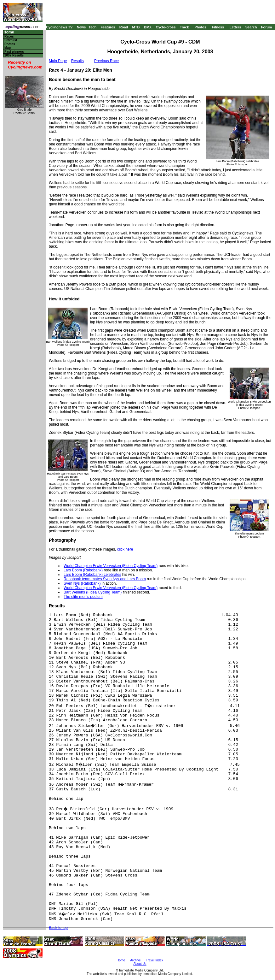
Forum (266, 27)
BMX (148, 27)
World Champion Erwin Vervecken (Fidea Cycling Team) (111, 566)
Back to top (58, 928)
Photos (200, 27)
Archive (135, 960)
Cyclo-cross (166, 27)
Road (124, 27)
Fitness (218, 27)
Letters (235, 27)
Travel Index (155, 960)
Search (251, 27)
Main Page (58, 61)
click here (125, 549)
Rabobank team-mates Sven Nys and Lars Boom (105, 579)
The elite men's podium (83, 597)
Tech (92, 27)
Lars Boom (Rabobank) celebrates (92, 575)
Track (184, 27)
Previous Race (106, 61)
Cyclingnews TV (59, 27)
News (81, 27)
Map (8, 48)
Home (9, 32)
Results (77, 61)
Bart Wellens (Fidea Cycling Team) (93, 592)
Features (108, 27)
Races (9, 36)
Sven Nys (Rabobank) (82, 583)
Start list (11, 40)
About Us (140, 964)
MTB (136, 27)
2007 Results (14, 55)
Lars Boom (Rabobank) (83, 570)
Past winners (14, 52)
